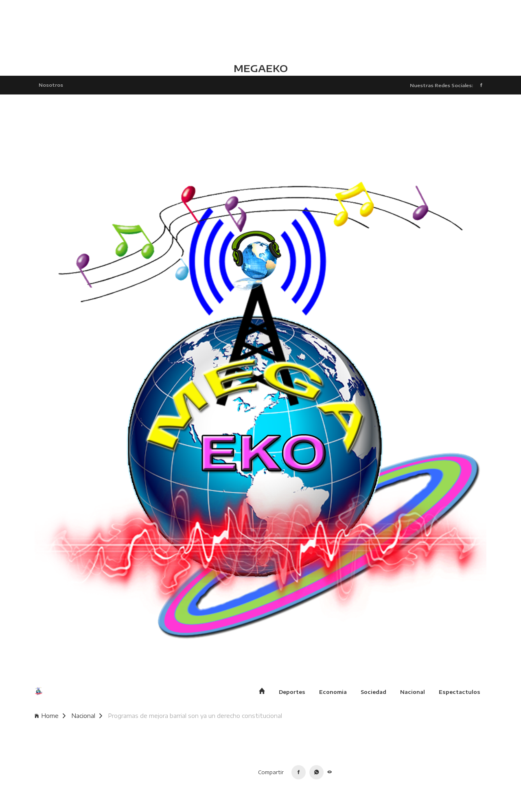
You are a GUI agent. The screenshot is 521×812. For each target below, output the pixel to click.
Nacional (413, 692)
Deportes (292, 692)
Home (50, 716)
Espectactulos (460, 692)
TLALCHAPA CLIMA (260, 31)
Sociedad (373, 692)
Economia (333, 692)
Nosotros (51, 85)
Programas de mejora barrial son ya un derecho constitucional (195, 716)
